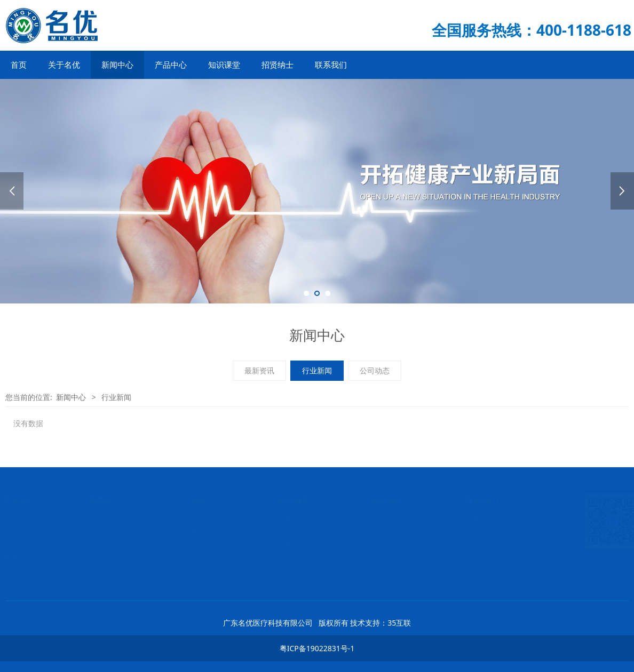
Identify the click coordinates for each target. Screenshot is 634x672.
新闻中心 (117, 65)
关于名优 (64, 65)
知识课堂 (224, 65)
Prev (12, 191)
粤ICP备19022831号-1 (317, 648)
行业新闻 (317, 370)
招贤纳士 (278, 65)
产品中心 (171, 65)
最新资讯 (259, 370)
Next (622, 191)
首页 (19, 65)
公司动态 (375, 370)
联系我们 (331, 65)
